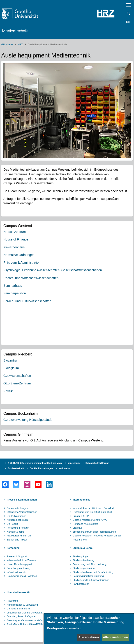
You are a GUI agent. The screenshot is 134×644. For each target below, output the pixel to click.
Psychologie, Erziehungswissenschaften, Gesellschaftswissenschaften (53, 270)
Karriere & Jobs (15, 532)
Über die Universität (18, 592)
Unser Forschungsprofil (20, 564)
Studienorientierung (83, 560)
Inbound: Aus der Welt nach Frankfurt (93, 508)
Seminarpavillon (15, 293)
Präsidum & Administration (22, 262)
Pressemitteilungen (17, 508)
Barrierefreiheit (16, 469)
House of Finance (16, 239)
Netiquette (64, 469)
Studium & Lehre (83, 548)
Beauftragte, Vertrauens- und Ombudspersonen (33, 620)
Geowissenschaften (17, 376)
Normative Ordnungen (19, 255)
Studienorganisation (84, 568)
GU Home (7, 44)
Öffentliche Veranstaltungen (22, 512)
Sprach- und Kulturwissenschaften (27, 301)
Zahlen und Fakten (17, 540)
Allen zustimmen (115, 637)
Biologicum (11, 368)
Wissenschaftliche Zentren (21, 560)
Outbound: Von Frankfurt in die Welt (92, 512)
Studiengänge (80, 556)
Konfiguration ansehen (64, 628)
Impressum (74, 463)
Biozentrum (11, 360)
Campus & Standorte (18, 609)
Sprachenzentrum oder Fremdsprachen (94, 532)
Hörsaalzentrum (15, 232)
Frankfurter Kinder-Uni (19, 536)
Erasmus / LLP (81, 516)
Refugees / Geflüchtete (85, 524)
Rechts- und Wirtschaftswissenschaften (31, 278)
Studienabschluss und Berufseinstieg (93, 572)
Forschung (13, 548)
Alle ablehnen (89, 637)
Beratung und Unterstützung (88, 576)
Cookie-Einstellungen (41, 469)
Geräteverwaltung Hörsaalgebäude (28, 420)
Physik (8, 391)
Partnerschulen (81, 584)
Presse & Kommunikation (22, 500)
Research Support (17, 556)
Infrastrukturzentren (17, 572)
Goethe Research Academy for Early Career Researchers (97, 538)
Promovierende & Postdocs (22, 576)
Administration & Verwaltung (22, 605)
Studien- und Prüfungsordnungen (91, 580)
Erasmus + (79, 528)
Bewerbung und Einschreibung (90, 564)
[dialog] (89, 629)
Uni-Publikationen (16, 516)
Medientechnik (15, 31)
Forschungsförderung (19, 568)
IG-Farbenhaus (14, 247)
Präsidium (12, 601)
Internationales (81, 500)
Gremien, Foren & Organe (21, 616)
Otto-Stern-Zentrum (17, 383)
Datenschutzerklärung (97, 463)
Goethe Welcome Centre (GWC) (90, 520)
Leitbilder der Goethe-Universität (25, 613)
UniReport (12, 524)
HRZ (20, 44)
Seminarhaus (13, 286)
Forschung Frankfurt (18, 528)
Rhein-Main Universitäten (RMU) (25, 624)
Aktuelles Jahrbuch (17, 520)
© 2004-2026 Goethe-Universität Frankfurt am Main (35, 463)
